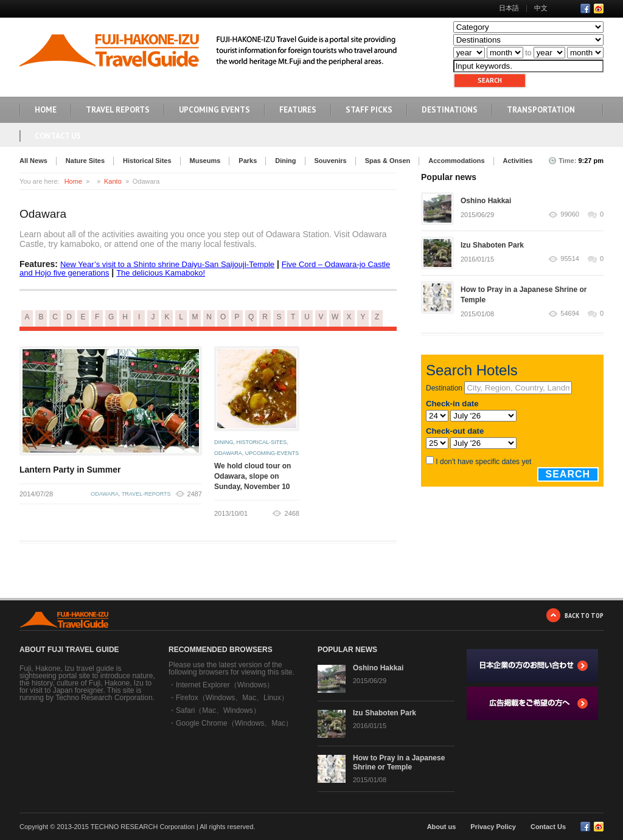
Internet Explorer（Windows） (225, 685)
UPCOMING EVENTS (214, 110)
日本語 (509, 8)
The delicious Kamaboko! (161, 273)
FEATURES (298, 110)
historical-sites (262, 442)
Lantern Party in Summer (70, 470)
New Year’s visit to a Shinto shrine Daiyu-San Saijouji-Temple (167, 264)
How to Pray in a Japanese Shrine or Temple (399, 762)
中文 (541, 8)
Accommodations (456, 161)
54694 (570, 314)
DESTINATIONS (450, 110)
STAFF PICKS (369, 110)
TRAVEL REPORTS (118, 110)
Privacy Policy (493, 827)
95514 (570, 259)
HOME (46, 110)
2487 (195, 494)
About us (442, 827)
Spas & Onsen (388, 161)
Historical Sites (147, 161)
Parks (248, 161)
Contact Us (58, 136)
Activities (518, 161)
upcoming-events (272, 453)
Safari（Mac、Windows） (218, 710)
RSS (599, 9)
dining (224, 442)
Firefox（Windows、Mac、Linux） (232, 698)
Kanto (113, 181)
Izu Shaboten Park (492, 245)
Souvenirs (331, 161)
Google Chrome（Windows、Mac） (234, 723)
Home (73, 181)
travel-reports (146, 494)
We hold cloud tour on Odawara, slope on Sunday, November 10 (252, 476)
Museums (205, 161)
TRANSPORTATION (541, 110)
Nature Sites (85, 161)
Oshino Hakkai (486, 201)
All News (33, 161)
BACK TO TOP (584, 615)
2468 (292, 513)
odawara (105, 494)
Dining (285, 161)
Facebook (585, 9)
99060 (570, 214)
